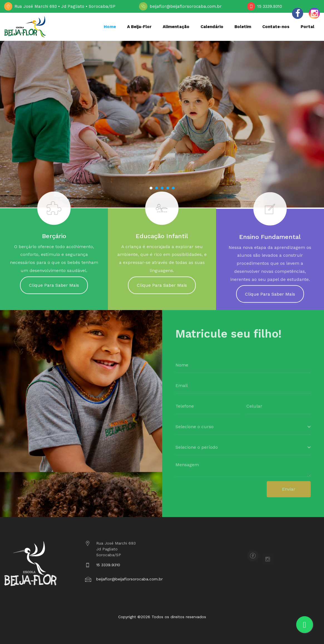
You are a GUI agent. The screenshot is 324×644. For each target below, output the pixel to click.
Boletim (243, 27)
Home (110, 27)
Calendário (212, 27)
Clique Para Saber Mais (54, 288)
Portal (307, 27)
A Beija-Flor (139, 27)
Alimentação (176, 27)
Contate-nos (276, 27)
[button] (151, 188)
